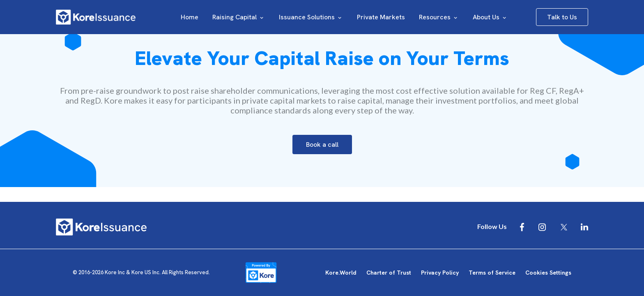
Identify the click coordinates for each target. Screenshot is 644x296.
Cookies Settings (548, 273)
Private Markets (381, 17)
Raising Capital (239, 17)
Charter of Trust (389, 273)
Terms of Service (492, 273)
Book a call (322, 145)
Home (190, 17)
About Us (490, 17)
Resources (439, 17)
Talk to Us (562, 17)
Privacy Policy (440, 273)
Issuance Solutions (311, 17)
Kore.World (341, 273)
